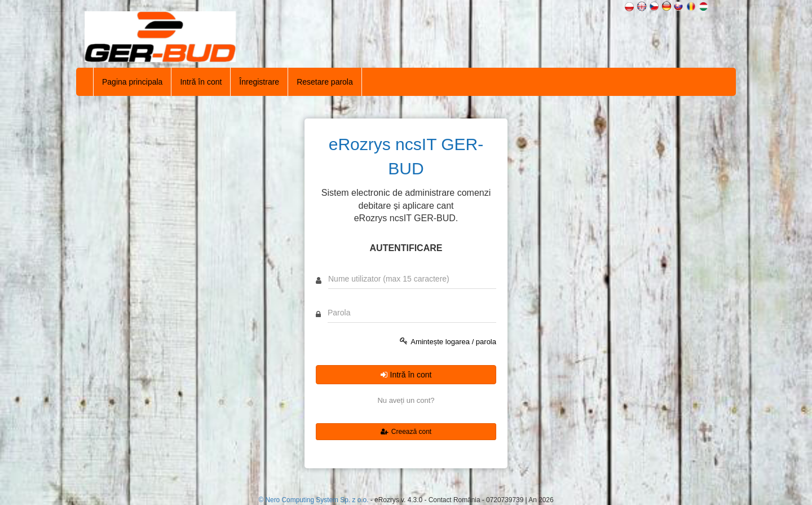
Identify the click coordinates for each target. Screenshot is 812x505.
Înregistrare (259, 82)
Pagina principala (132, 82)
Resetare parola (325, 82)
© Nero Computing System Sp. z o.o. (314, 500)
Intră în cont (201, 82)
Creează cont (406, 432)
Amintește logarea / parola (453, 342)
